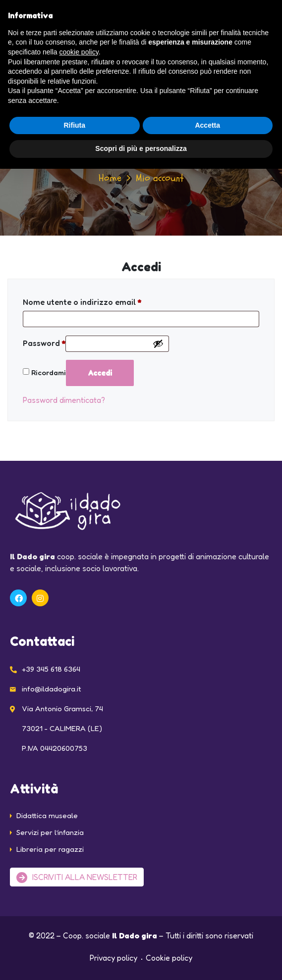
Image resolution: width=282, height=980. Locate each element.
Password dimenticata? (64, 400)
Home (110, 178)
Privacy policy (113, 958)
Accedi (100, 373)
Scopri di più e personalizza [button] (141, 148)
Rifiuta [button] (74, 125)
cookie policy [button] (79, 52)
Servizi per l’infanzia (50, 832)
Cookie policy (169, 958)
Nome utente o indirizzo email (82, 302)
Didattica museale (47, 815)
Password (44, 343)
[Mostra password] (158, 343)
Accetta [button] (207, 125)
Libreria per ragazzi (50, 849)
